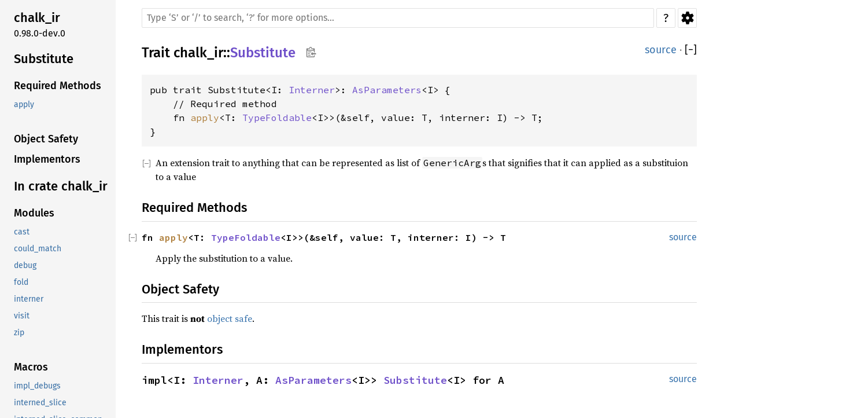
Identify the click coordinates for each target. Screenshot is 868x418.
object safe (230, 318)
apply (205, 118)
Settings (687, 18)
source (661, 50)
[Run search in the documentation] (398, 18)
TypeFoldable (277, 118)
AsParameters (387, 90)
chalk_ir (198, 53)
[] (691, 50)
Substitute (263, 53)
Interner (312, 90)
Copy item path (311, 52)
